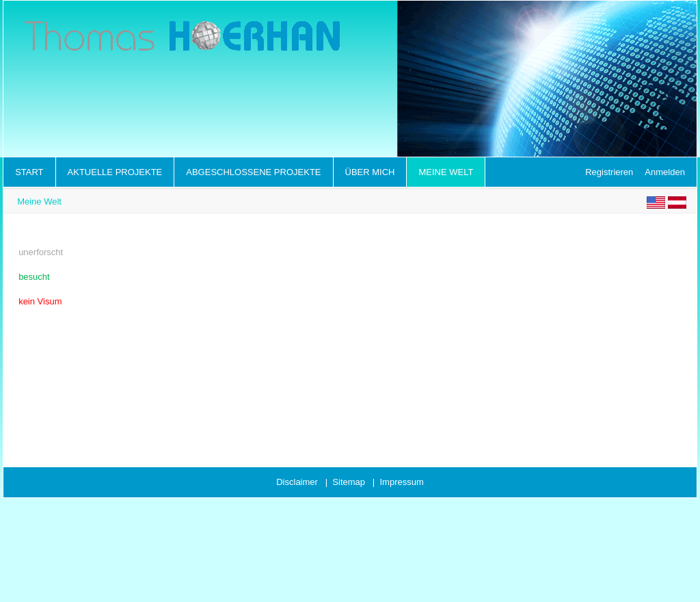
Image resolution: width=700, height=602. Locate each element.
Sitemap (349, 482)
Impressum (401, 482)
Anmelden (665, 172)
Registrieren (609, 172)
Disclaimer (297, 482)
